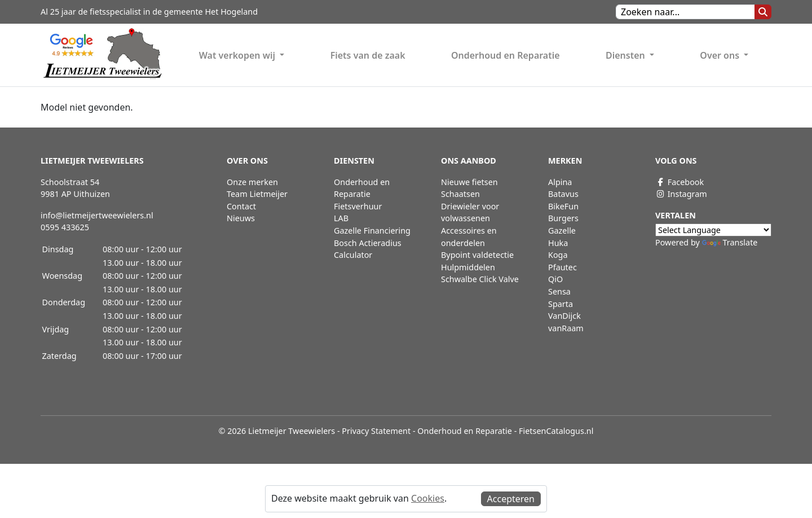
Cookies (428, 498)
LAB (341, 218)
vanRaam (566, 328)
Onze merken (252, 182)
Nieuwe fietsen (469, 182)
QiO (555, 279)
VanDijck (564, 316)
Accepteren (511, 499)
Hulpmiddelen (468, 267)
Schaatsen (460, 194)
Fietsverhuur (358, 206)
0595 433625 (65, 227)
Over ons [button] (721, 55)
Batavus (563, 194)
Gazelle (562, 231)
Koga (558, 255)
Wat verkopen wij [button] (239, 55)
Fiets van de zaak (368, 55)
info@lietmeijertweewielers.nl (97, 215)
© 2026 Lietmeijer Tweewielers (277, 431)
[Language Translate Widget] (713, 230)
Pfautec (562, 267)
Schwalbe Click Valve (480, 279)
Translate (730, 242)
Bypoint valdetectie (477, 255)
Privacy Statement (376, 431)
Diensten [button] (626, 55)
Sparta (561, 304)
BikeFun (563, 206)
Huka (558, 243)
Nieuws (241, 218)
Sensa (559, 291)
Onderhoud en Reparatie (506, 55)
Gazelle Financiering (372, 231)
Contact (241, 206)
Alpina (560, 182)
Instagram (681, 194)
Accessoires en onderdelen (469, 237)
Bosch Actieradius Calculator (368, 249)
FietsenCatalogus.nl (556, 431)
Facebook (679, 182)
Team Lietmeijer (257, 194)
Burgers (563, 218)
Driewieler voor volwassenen (470, 212)
